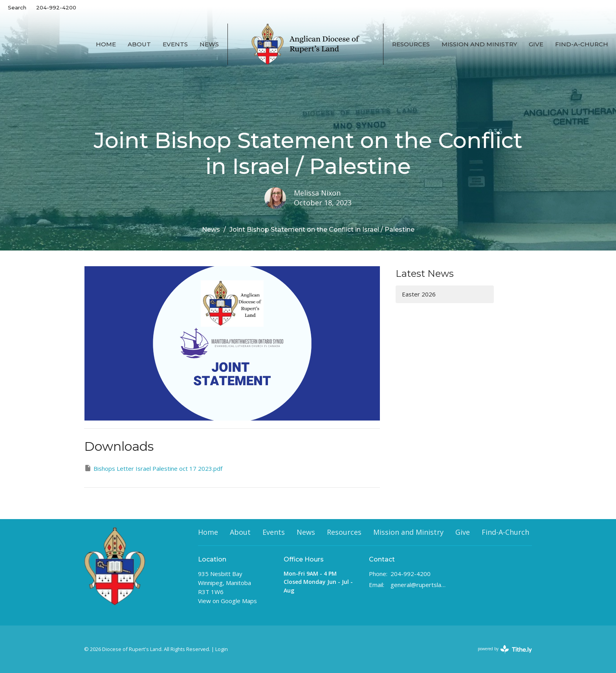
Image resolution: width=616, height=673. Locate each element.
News (209, 44)
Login (222, 649)
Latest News (425, 273)
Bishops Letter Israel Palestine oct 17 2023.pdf (153, 468)
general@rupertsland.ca (419, 585)
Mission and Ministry (479, 44)
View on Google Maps (227, 601)
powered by (505, 649)
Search (17, 7)
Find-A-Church (582, 44)
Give (536, 44)
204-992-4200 (56, 7)
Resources (411, 44)
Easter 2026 (419, 294)
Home (106, 44)
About (139, 44)
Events (175, 44)
